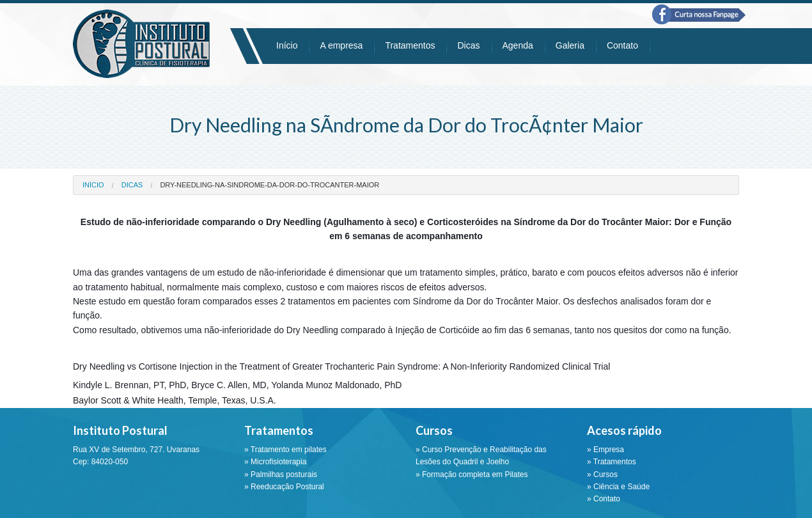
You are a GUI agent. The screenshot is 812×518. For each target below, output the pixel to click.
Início (287, 45)
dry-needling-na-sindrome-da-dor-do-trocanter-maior (269, 185)
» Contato (604, 499)
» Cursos (602, 475)
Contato (622, 45)
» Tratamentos (612, 462)
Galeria (570, 45)
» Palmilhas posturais (281, 475)
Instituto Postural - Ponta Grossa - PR (141, 44)
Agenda (518, 45)
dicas (132, 185)
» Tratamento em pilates (285, 450)
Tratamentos (410, 45)
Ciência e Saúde (621, 487)
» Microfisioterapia (275, 462)
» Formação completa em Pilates (472, 475)
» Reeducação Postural (284, 487)
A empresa (341, 45)
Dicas (468, 45)
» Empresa (605, 450)
